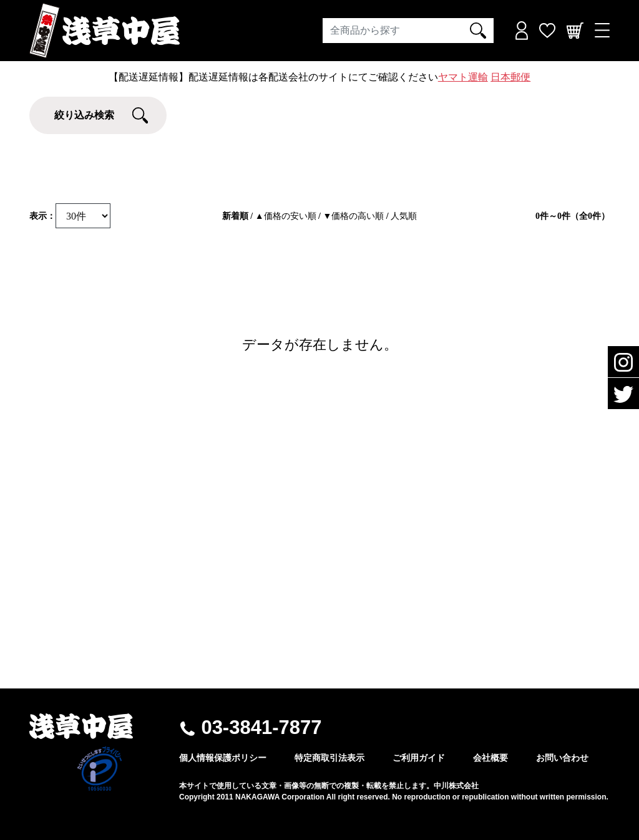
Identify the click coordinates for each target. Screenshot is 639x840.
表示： (42, 216)
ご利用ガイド (419, 758)
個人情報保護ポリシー (223, 758)
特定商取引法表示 (329, 758)
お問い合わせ (562, 758)
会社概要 (490, 758)
